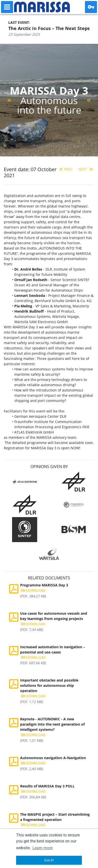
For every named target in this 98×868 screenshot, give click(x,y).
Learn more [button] (42, 848)
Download (33, 590)
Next (86, 169)
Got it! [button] (49, 860)
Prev (65, 169)
